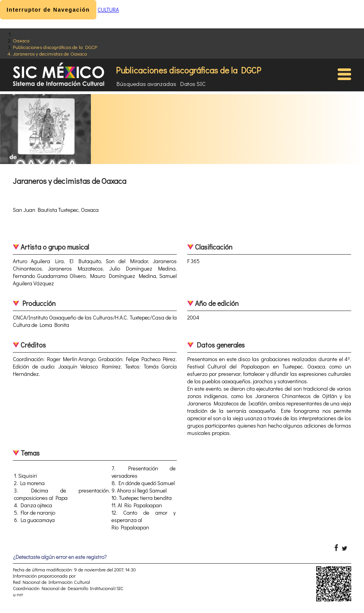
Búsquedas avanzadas (146, 84)
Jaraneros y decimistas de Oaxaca (50, 53)
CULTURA (108, 10)
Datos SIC (193, 84)
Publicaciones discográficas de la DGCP (55, 47)
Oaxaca (21, 40)
